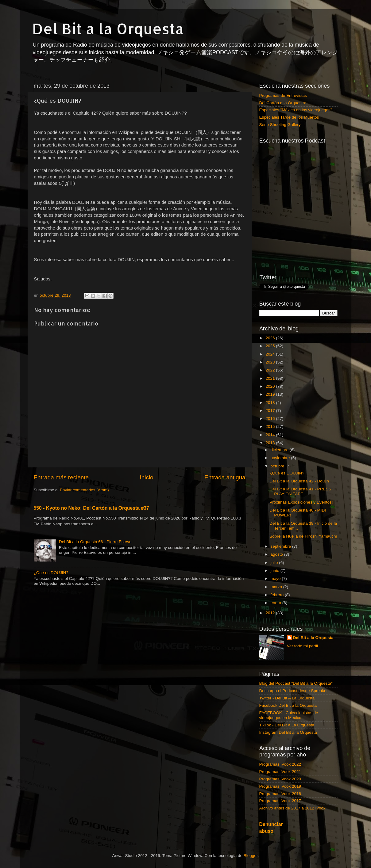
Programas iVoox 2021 (280, 772)
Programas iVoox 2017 (280, 801)
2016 (271, 419)
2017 (271, 411)
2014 (271, 435)
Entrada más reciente (61, 477)
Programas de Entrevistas (283, 95)
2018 (271, 403)
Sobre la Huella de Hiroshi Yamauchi (303, 536)
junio (276, 571)
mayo (276, 579)
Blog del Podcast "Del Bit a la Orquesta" (296, 683)
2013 (271, 443)
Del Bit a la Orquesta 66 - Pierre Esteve (95, 542)
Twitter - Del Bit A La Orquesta (287, 698)
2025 (271, 346)
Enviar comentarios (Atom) (84, 490)
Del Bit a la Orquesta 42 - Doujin (299, 481)
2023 (271, 362)
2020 (271, 386)
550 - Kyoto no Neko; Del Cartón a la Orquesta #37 (91, 508)
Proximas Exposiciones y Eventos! (301, 502)
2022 (271, 370)
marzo (277, 587)
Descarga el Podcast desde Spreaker (294, 691)
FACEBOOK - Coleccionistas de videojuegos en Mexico (289, 715)
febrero (278, 595)
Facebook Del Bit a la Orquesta (288, 705)
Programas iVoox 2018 (280, 794)
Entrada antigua (225, 477)
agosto (277, 554)
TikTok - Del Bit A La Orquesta (287, 725)
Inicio (147, 477)
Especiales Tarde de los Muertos (289, 117)
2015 (271, 426)
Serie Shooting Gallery (280, 125)
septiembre (282, 546)
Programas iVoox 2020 (280, 779)
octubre (278, 466)
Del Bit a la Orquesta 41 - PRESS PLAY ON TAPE (300, 491)
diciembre (280, 450)
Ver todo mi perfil (302, 646)
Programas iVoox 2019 (280, 786)
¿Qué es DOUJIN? (51, 573)
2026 (271, 338)
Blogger (251, 856)
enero (276, 603)
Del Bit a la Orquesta (108, 29)
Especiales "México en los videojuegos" (296, 110)
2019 (271, 394)
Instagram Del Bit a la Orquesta (288, 732)
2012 (271, 613)
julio (275, 563)
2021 (271, 378)
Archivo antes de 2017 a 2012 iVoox (292, 808)
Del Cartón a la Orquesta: (283, 103)
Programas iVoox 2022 (280, 764)
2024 (271, 354)
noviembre (281, 458)
